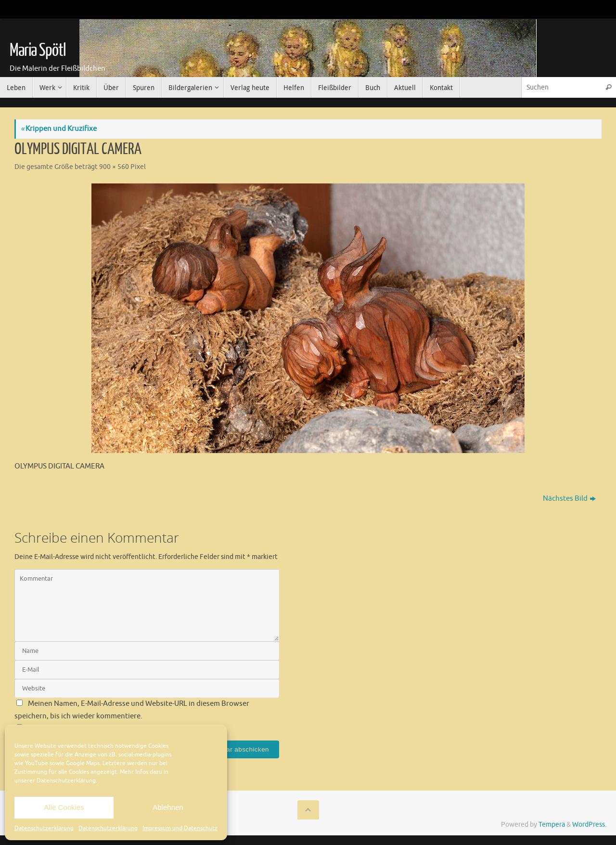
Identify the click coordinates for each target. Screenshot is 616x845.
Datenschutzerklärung (44, 828)
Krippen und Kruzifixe (59, 129)
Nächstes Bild (569, 499)
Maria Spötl (38, 51)
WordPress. (589, 825)
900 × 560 (114, 167)
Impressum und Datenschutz (180, 828)
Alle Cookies (64, 807)
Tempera (552, 825)
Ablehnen (168, 807)
